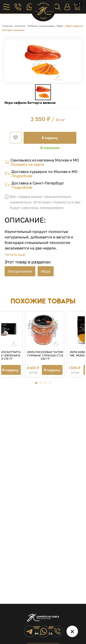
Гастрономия (20, 271)
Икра (46, 271)
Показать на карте (27, 164)
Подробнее (22, 176)
